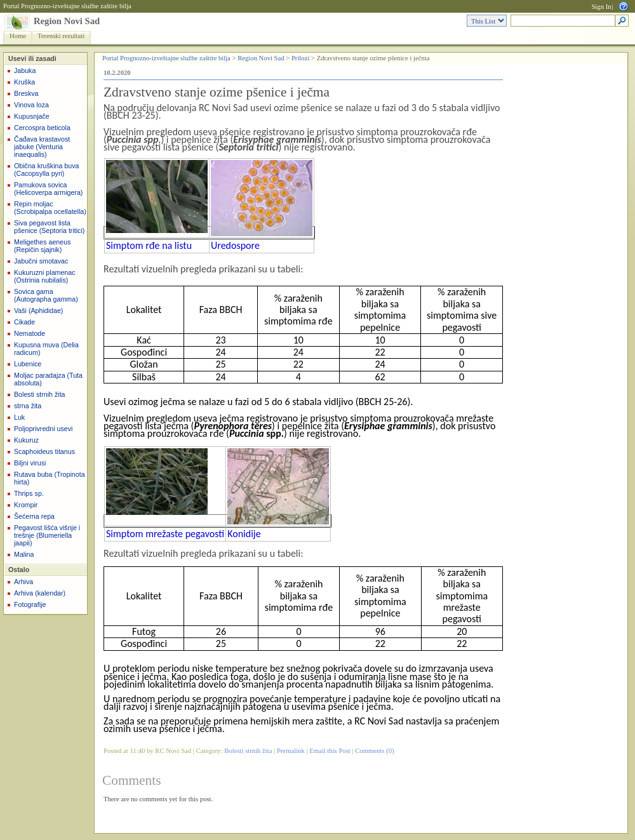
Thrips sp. (29, 493)
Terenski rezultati (61, 36)
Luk (19, 417)
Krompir (26, 505)
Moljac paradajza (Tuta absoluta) (48, 379)
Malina (24, 554)
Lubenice (28, 364)
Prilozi (300, 58)
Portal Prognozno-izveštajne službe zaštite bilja (67, 6)
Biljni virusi (30, 463)
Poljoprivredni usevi (43, 429)
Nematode (30, 333)
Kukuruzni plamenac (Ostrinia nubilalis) (45, 276)
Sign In (601, 7)
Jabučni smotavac (41, 261)
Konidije (244, 534)
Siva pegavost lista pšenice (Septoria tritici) (49, 227)
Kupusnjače (32, 116)
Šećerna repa (34, 516)
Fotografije (30, 604)
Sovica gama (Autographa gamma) (46, 295)
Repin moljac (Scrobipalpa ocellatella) (50, 208)
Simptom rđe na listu (149, 245)
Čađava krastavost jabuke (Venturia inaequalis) (42, 147)
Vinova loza (31, 105)
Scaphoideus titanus (44, 451)
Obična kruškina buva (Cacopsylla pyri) (46, 170)
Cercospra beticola (42, 128)
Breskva (26, 93)
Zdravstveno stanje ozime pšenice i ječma (217, 92)
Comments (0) (374, 751)
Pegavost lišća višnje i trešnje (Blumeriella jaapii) (47, 535)
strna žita (28, 406)
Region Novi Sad (67, 21)
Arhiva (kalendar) (40, 593)
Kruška (24, 82)
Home (18, 36)
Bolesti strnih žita (40, 394)
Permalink (291, 751)
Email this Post (330, 751)
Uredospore (235, 245)
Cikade (24, 322)
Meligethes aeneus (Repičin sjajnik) (42, 246)
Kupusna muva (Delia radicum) (46, 349)
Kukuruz (26, 440)
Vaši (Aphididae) (38, 310)
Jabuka (25, 70)
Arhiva (23, 582)
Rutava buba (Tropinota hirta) (50, 478)
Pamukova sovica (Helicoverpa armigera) (48, 189)
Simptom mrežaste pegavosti (165, 534)
